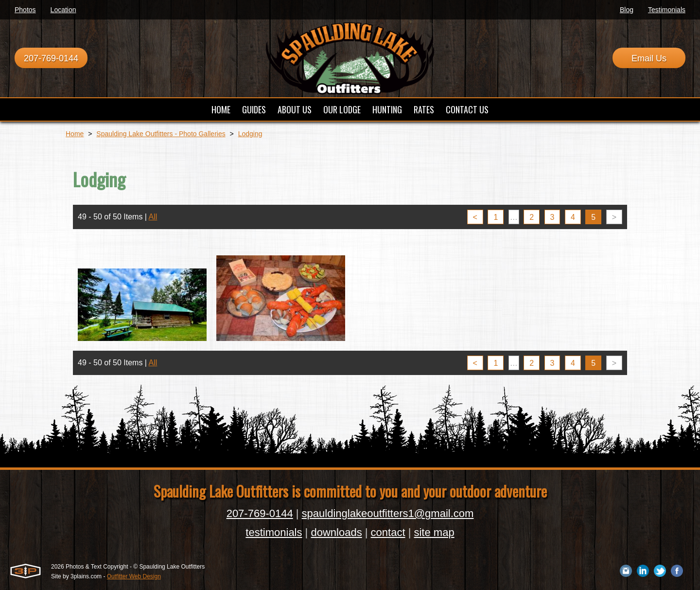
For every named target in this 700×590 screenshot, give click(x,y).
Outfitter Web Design (134, 576)
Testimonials (667, 10)
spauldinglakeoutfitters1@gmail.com (388, 513)
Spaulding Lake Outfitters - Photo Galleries (161, 134)
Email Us (649, 58)
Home (75, 134)
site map (434, 532)
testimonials (274, 532)
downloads (336, 532)
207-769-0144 (51, 58)
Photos (25, 10)
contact (388, 532)
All (153, 217)
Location (63, 10)
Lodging (250, 134)
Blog (627, 10)
